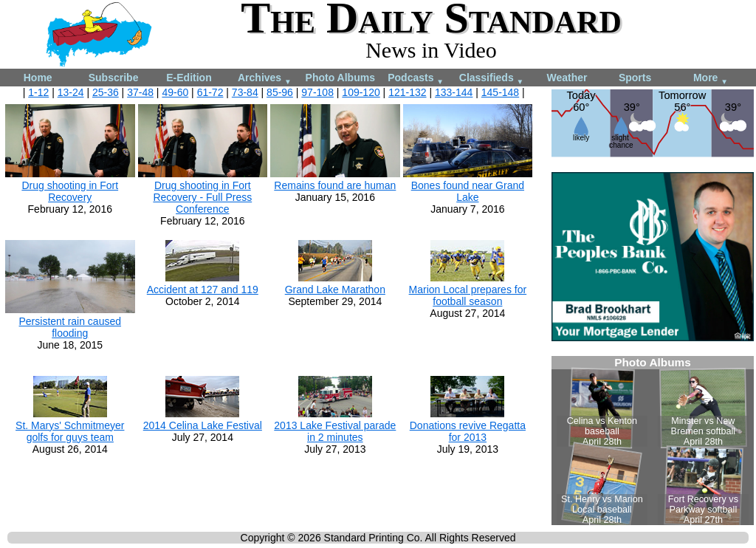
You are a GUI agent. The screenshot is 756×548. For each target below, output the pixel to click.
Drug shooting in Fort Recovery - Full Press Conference (202, 197)
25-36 (106, 92)
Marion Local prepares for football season (468, 295)
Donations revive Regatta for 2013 (468, 431)
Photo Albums (340, 78)
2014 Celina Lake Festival (203, 425)
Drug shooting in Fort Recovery (70, 191)
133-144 (454, 92)
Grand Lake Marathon (335, 290)
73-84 (245, 92)
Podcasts (416, 79)
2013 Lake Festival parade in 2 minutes (335, 431)
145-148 (500, 92)
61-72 (210, 92)
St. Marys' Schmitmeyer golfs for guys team (70, 431)
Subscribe (114, 78)
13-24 (71, 92)
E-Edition (189, 78)
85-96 (280, 92)
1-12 (38, 92)
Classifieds (492, 79)
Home (38, 78)
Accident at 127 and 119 (203, 290)
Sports (635, 78)
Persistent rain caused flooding (71, 327)
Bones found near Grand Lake (468, 191)
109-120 (361, 92)
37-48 (140, 92)
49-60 (175, 92)
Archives (265, 79)
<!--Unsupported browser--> (653, 441)
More (711, 79)
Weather (567, 78)
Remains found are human (335, 185)
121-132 (407, 92)
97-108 (317, 92)
